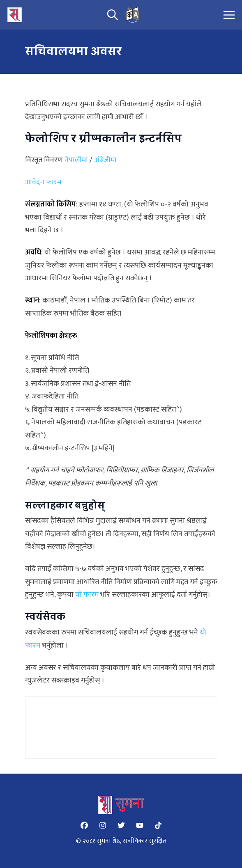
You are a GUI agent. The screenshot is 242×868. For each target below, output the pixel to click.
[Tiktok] (158, 825)
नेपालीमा (76, 160)
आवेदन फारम (43, 182)
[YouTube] (140, 825)
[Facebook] (84, 825)
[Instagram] (103, 825)
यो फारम (87, 595)
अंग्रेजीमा (105, 160)
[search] (113, 15)
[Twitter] (121, 825)
